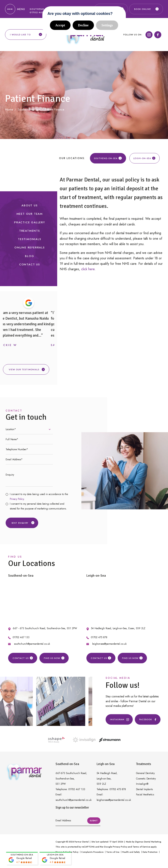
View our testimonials (27, 372)
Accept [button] (60, 25)
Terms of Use (113, 854)
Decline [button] (83, 25)
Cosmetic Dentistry (146, 781)
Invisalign (142, 786)
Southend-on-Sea (108, 160)
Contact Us (30, 267)
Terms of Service (141, 849)
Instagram (119, 722)
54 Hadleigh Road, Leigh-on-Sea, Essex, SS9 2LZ (118, 630)
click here (88, 271)
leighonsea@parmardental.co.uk (109, 646)
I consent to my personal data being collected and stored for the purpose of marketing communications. (38, 508)
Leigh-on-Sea (144, 160)
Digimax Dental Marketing (148, 844)
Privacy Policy (17, 501)
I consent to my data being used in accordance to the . (39, 499)
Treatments (30, 233)
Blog (30, 258)
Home (9, 112)
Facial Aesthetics (145, 797)
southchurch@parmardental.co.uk (32, 646)
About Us (30, 208)
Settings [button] (107, 25)
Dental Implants (144, 791)
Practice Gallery (30, 224)
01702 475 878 (99, 639)
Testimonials (30, 241)
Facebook (148, 722)
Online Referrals (30, 250)
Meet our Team (30, 216)
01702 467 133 (21, 639)
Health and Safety (131, 854)
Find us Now (54, 660)
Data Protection (150, 854)
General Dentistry (145, 775)
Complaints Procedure (92, 854)
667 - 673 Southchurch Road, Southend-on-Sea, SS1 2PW (45, 630)
